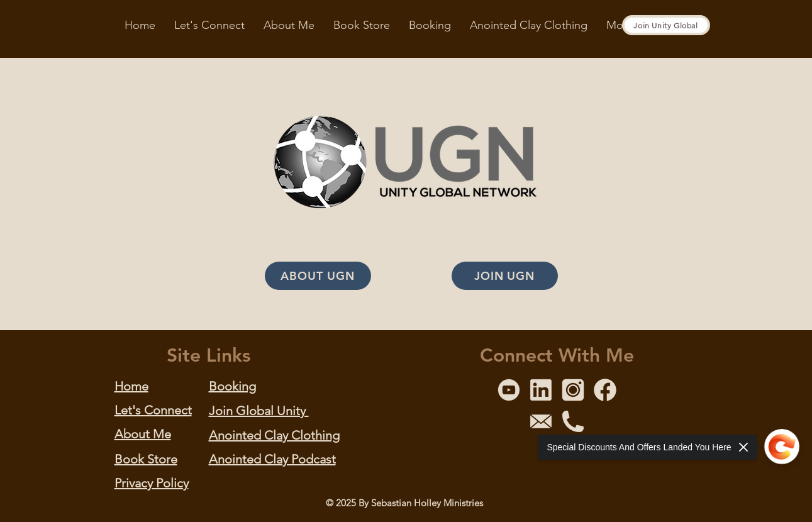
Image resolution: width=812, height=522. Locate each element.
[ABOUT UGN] (318, 276)
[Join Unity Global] (666, 25)
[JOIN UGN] (505, 276)
